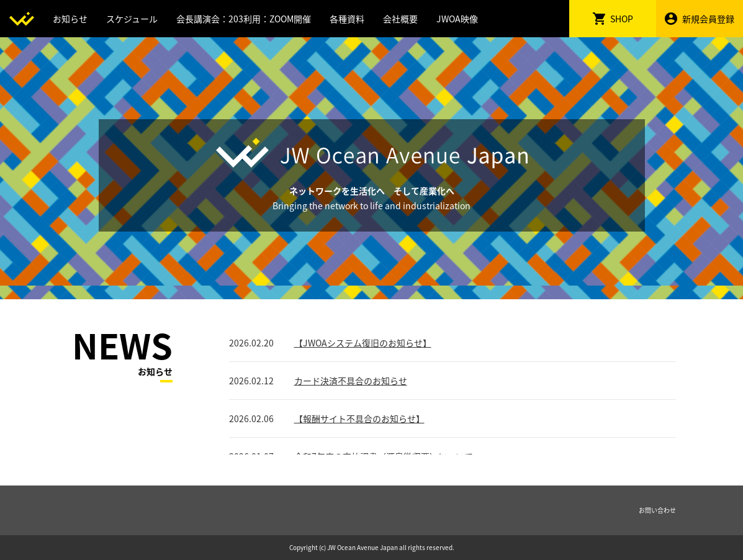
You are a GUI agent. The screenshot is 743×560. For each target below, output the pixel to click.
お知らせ (70, 19)
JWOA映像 (457, 19)
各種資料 (347, 19)
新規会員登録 (700, 19)
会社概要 (400, 19)
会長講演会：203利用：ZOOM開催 (244, 19)
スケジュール (132, 19)
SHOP (613, 19)
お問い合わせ (657, 510)
